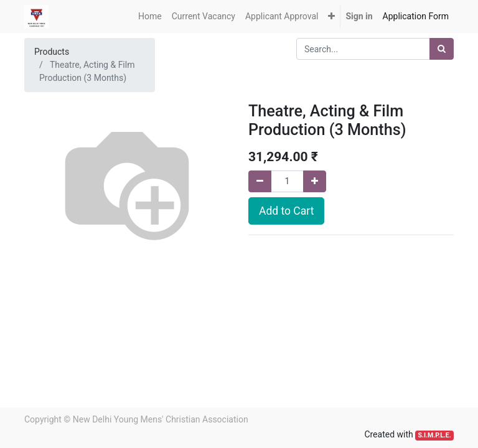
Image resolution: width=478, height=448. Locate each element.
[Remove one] (260, 181)
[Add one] (315, 181)
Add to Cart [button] (286, 211)
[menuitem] (150, 16)
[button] (331, 16)
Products (52, 52)
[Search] (442, 49)
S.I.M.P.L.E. (434, 435)
